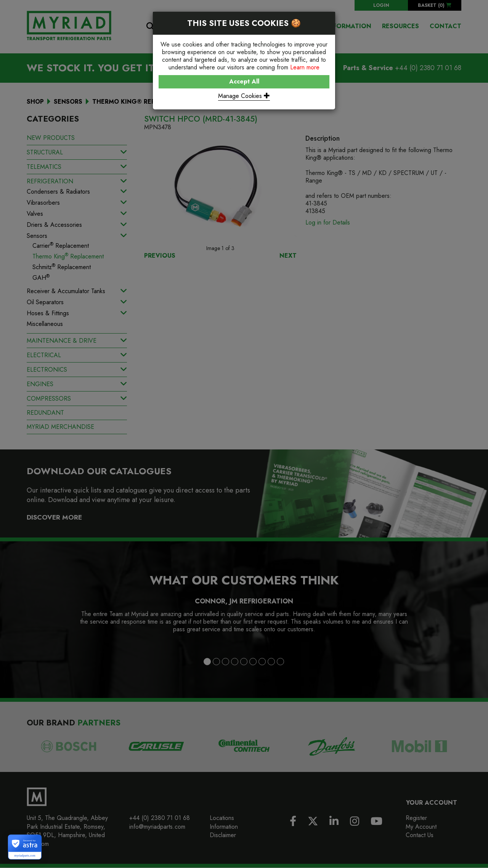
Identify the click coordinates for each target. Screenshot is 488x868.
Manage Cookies (244, 96)
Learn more (305, 67)
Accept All (244, 81)
